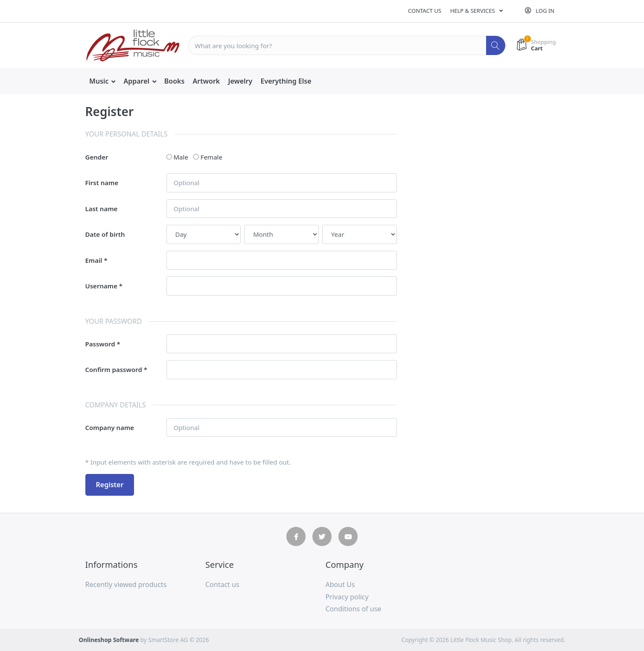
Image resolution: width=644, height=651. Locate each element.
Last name (102, 209)
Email (94, 260)
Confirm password (114, 369)
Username (101, 286)
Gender (97, 157)
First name (102, 183)
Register (110, 485)
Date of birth (105, 234)
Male (181, 157)
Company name (110, 427)
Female (211, 157)
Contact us (425, 11)
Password (100, 344)
